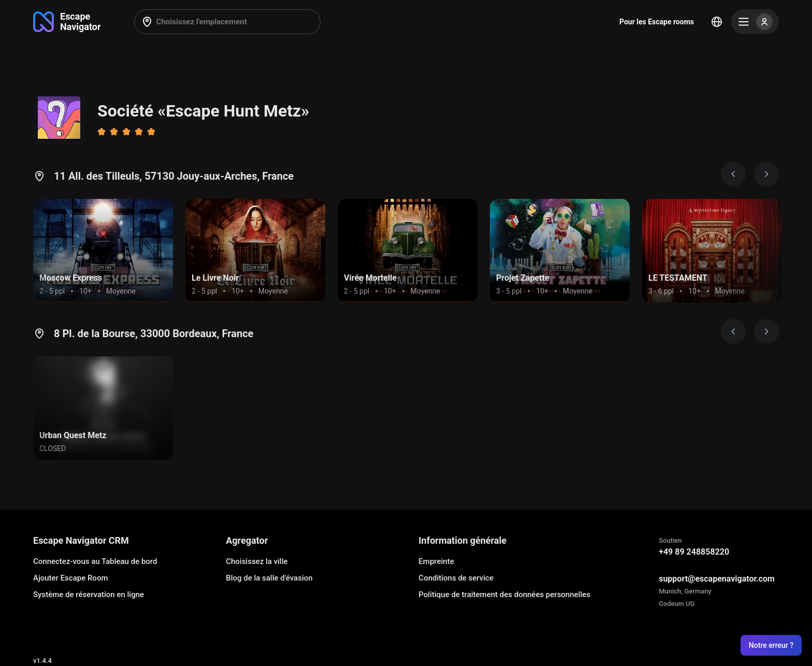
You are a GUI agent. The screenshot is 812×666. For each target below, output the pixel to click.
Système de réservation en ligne (89, 595)
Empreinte (436, 561)
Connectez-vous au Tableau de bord (95, 561)
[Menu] (755, 22)
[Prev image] (733, 174)
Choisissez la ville (257, 561)
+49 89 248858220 (694, 552)
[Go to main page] (67, 22)
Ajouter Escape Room (70, 578)
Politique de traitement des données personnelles (504, 595)
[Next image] (766, 174)
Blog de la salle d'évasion (269, 578)
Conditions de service (456, 578)
